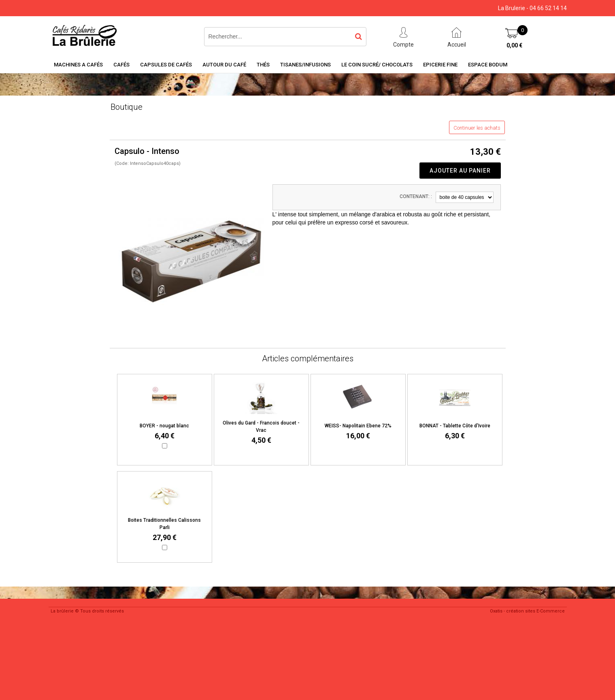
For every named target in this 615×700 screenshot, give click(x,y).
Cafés (121, 65)
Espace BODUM (488, 65)
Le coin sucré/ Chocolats (377, 65)
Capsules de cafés (166, 65)
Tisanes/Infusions (305, 65)
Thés (263, 65)
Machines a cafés (78, 65)
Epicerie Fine (440, 65)
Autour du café (224, 65)
